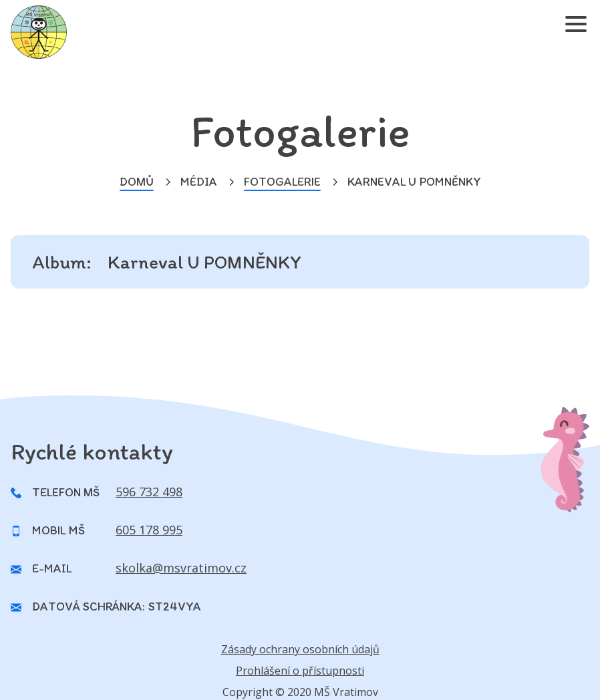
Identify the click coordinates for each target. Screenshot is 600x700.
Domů (137, 182)
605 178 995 (149, 530)
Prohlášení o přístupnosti (300, 671)
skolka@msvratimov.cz (181, 568)
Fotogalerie (282, 182)
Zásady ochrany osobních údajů (300, 649)
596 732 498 (149, 492)
